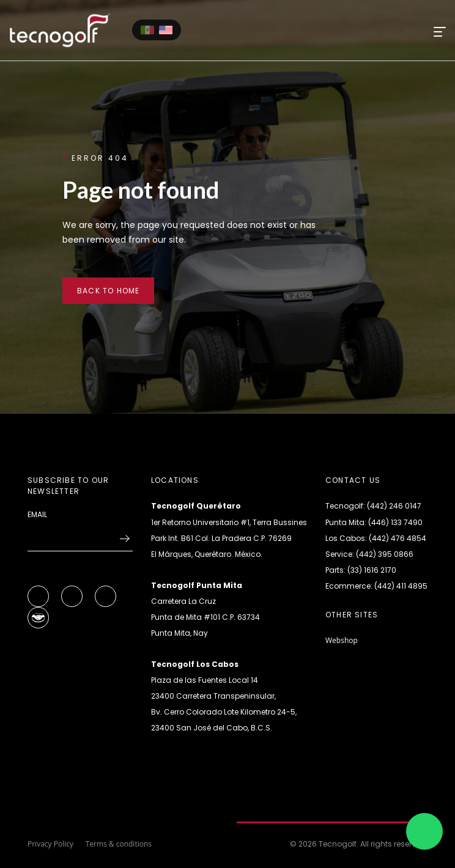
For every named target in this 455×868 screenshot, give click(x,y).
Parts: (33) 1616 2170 (361, 570)
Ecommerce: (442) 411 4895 (376, 586)
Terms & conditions (119, 844)
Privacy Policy (50, 844)
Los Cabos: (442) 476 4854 (376, 538)
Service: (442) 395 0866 (369, 554)
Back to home (108, 291)
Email (37, 514)
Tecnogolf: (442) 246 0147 (373, 506)
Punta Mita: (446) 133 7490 (374, 522)
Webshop (342, 640)
